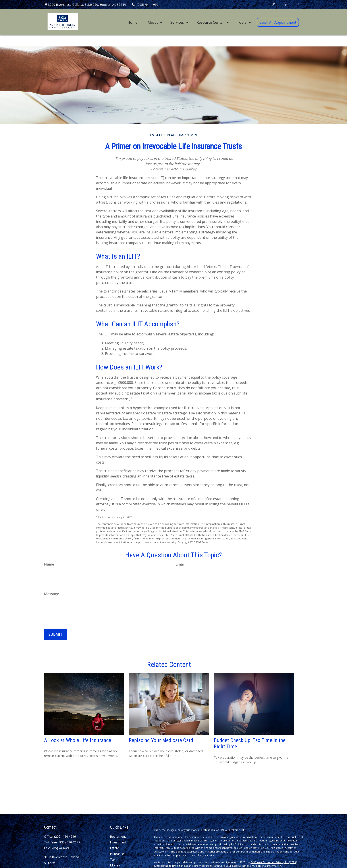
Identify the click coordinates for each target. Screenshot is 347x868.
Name (49, 564)
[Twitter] (274, 4)
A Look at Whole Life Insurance (78, 740)
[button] (132, 22)
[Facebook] (298, 4)
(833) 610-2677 (69, 842)
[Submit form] (55, 634)
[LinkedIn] (286, 4)
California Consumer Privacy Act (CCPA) (274, 862)
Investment (118, 842)
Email (180, 564)
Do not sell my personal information (260, 866)
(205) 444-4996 (145, 5)
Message (52, 594)
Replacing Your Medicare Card (161, 740)
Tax (113, 859)
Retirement (118, 836)
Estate (115, 848)
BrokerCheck (237, 830)
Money (115, 865)
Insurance (117, 854)
